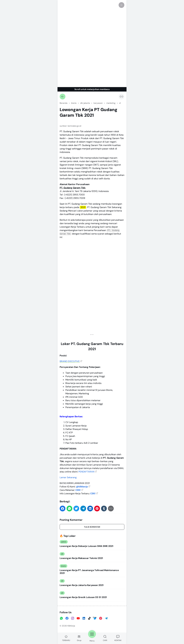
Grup (79, 638)
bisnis (63, 566)
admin (64, 542)
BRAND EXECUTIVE (70, 361)
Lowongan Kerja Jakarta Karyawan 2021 (82, 585)
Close (95, 617)
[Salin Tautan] (121, 97)
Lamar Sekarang (68, 477)
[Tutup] (121, 5)
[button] (63, 509)
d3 (62, 554)
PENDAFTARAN (86, 472)
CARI (105, 638)
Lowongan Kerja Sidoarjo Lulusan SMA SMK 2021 (86, 546)
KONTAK (118, 638)
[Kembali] (63, 97)
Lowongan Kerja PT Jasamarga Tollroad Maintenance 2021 (89, 572)
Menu (92, 636)
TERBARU (66, 638)
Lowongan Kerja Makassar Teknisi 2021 (81, 558)
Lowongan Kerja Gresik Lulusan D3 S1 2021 (83, 597)
